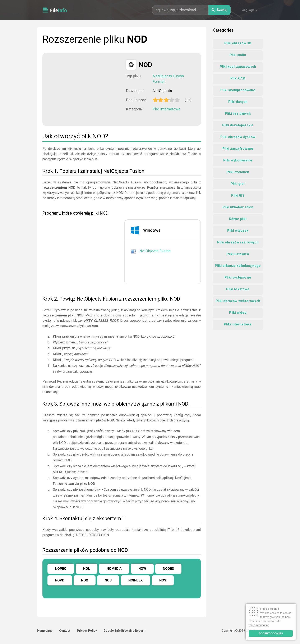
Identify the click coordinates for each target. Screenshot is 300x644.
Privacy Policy (87, 631)
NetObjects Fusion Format (168, 79)
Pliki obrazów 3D (238, 43)
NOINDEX (135, 580)
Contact (65, 631)
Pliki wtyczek (238, 231)
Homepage (45, 631)
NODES (168, 569)
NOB (108, 580)
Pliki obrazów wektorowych (238, 301)
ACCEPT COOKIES (271, 633)
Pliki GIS (238, 195)
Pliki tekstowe (238, 289)
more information (259, 625)
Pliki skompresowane (238, 90)
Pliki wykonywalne (238, 160)
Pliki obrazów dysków (238, 137)
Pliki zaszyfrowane (238, 149)
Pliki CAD (238, 78)
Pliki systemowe (238, 277)
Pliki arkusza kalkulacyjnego (238, 266)
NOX (85, 580)
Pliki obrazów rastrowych (238, 242)
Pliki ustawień (238, 254)
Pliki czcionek (238, 172)
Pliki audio (238, 55)
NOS (163, 580)
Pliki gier (238, 184)
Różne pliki (238, 219)
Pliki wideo (238, 313)
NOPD (60, 580)
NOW (142, 569)
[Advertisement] (84, 89)
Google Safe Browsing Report (124, 631)
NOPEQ (61, 569)
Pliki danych (238, 102)
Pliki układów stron (238, 207)
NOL (87, 569)
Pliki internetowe (167, 109)
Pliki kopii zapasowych (238, 67)
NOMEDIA (114, 569)
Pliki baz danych (238, 113)
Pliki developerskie (238, 125)
